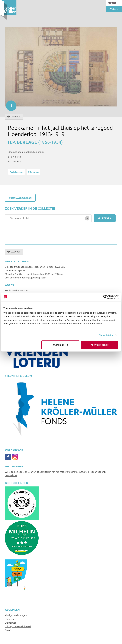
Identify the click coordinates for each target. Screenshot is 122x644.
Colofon (9, 630)
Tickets (114, 9)
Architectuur (17, 172)
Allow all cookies (100, 345)
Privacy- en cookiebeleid (18, 626)
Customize (61, 345)
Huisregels (11, 619)
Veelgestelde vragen (16, 615)
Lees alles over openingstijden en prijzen (26, 277)
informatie (10, 104)
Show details (106, 335)
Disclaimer (10, 623)
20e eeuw (33, 172)
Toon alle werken (20, 198)
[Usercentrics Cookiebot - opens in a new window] (105, 297)
